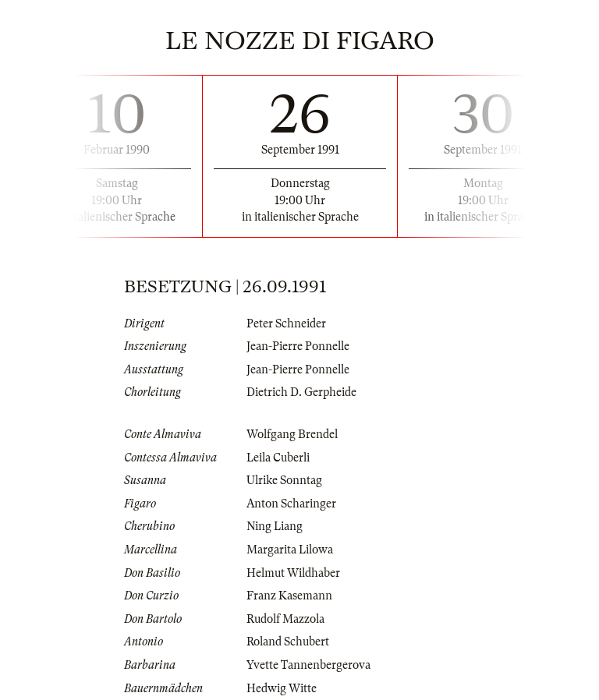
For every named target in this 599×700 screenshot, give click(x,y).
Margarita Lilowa (290, 550)
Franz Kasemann (289, 596)
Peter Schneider (286, 323)
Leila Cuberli (278, 458)
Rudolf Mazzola (285, 619)
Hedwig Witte (282, 688)
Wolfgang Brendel (292, 434)
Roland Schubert (288, 642)
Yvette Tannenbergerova (308, 665)
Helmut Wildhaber (293, 573)
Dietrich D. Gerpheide (301, 392)
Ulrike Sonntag (284, 480)
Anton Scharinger (291, 504)
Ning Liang (275, 526)
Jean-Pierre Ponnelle (298, 346)
